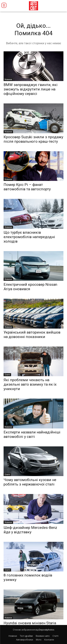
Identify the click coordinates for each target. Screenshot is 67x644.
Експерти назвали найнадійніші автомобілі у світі (32, 434)
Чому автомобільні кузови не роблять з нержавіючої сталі (30, 482)
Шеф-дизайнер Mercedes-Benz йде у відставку (30, 530)
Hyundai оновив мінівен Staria (30, 623)
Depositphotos (46, 630)
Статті (7, 375)
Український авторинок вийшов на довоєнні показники (32, 335)
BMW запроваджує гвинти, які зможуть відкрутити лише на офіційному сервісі (31, 89)
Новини (8, 79)
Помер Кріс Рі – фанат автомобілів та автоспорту (27, 187)
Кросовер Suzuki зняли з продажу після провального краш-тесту (33, 139)
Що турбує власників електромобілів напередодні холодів (29, 237)
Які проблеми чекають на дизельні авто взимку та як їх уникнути (30, 384)
